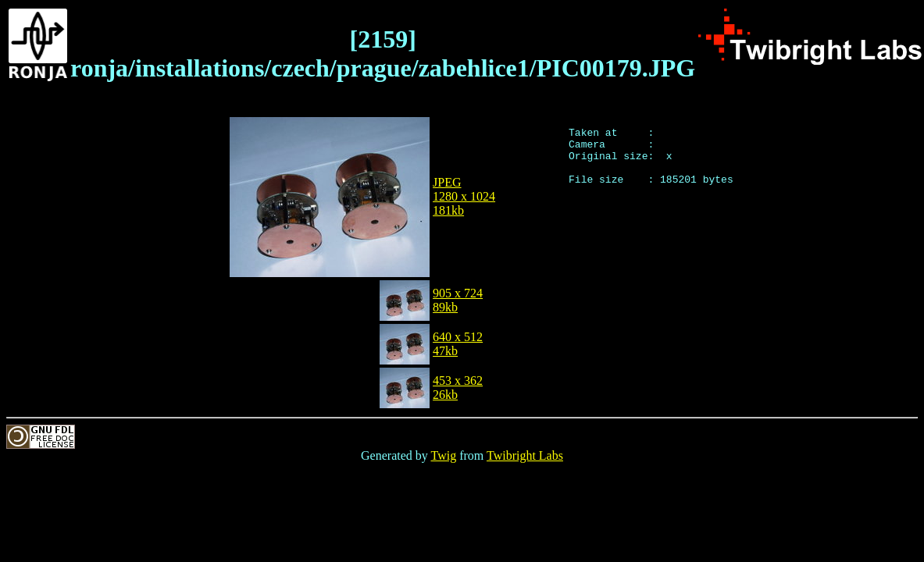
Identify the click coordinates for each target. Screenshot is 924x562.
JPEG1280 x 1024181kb (464, 196)
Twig (444, 455)
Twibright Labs (525, 455)
